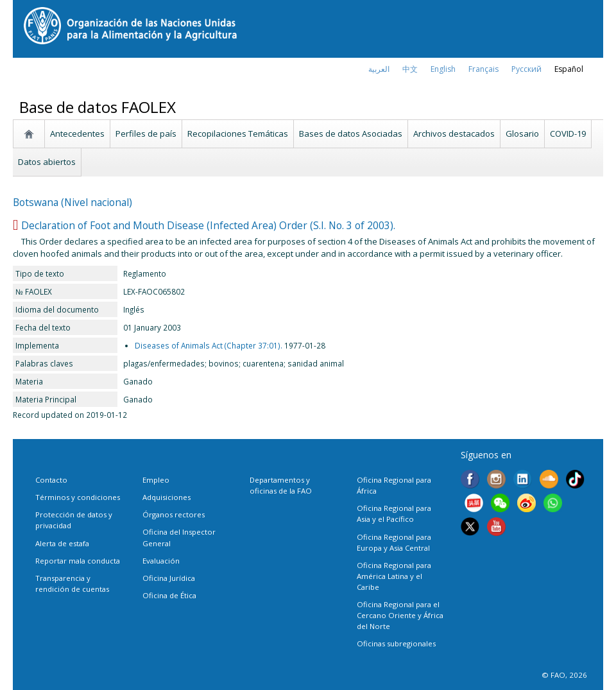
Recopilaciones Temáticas (238, 134)
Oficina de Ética (169, 595)
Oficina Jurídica (169, 578)
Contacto (51, 480)
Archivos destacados (454, 134)
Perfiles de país (146, 134)
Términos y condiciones (78, 497)
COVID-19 (568, 134)
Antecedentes (77, 134)
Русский (526, 69)
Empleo (156, 480)
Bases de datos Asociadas (351, 134)
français (483, 69)
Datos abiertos (47, 162)
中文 (410, 69)
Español (569, 69)
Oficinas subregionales (396, 643)
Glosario (522, 134)
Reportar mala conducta (78, 561)
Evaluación (161, 561)
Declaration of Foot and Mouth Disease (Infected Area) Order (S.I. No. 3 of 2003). (208, 225)
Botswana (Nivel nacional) (73, 202)
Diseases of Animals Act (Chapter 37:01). (209, 345)
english (443, 69)
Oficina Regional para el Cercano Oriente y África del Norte (400, 615)
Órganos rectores (174, 514)
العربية (379, 69)
